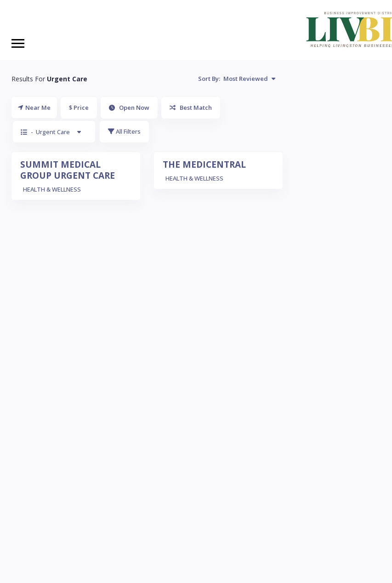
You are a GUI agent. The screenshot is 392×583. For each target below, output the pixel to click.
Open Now (129, 108)
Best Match (191, 108)
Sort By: (237, 79)
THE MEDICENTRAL (204, 164)
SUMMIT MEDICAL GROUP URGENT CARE (68, 170)
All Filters (124, 131)
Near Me (34, 108)
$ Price (79, 108)
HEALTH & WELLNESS (52, 189)
